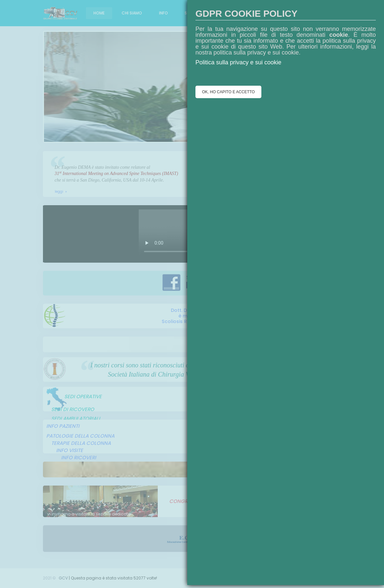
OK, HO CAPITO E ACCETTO (228, 92)
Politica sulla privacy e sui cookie (238, 62)
